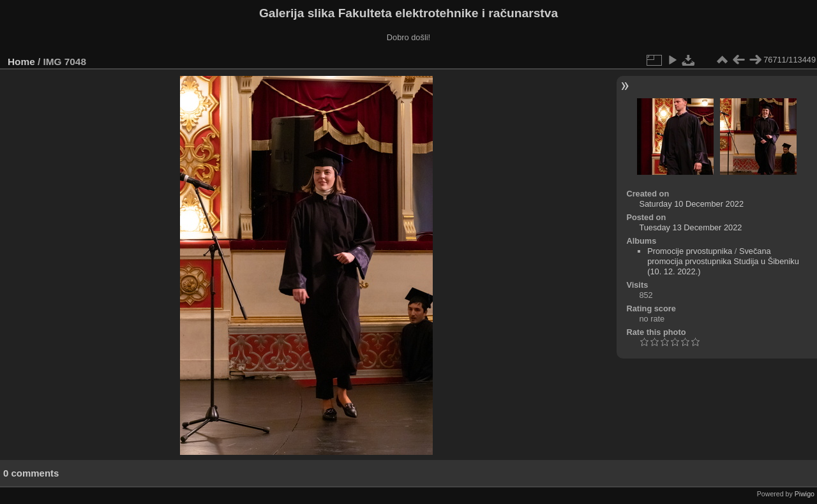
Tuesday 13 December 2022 (690, 227)
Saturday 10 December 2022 (691, 204)
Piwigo (805, 494)
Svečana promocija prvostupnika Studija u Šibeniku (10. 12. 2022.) (723, 261)
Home (21, 62)
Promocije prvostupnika (690, 251)
